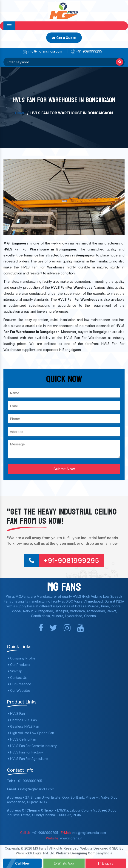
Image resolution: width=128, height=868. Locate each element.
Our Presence (20, 684)
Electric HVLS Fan (22, 720)
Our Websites (19, 690)
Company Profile (22, 658)
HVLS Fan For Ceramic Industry (32, 746)
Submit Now (64, 469)
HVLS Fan (16, 714)
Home (20, 113)
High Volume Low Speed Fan (31, 733)
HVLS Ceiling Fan (22, 739)
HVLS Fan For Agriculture (28, 759)
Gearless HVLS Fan (24, 726)
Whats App (64, 863)
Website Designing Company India (84, 853)
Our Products (19, 665)
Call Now (22, 863)
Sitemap (15, 671)
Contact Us (17, 678)
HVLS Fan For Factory (26, 752)
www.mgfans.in (71, 838)
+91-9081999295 (86, 51)
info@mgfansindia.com (42, 51)
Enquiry (106, 863)
